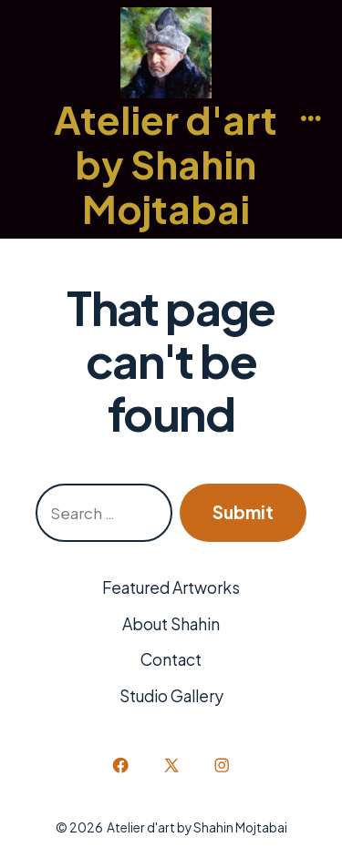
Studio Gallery (171, 696)
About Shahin (171, 624)
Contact (171, 659)
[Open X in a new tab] (171, 765)
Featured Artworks (171, 587)
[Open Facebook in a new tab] (120, 765)
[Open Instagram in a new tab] (222, 765)
